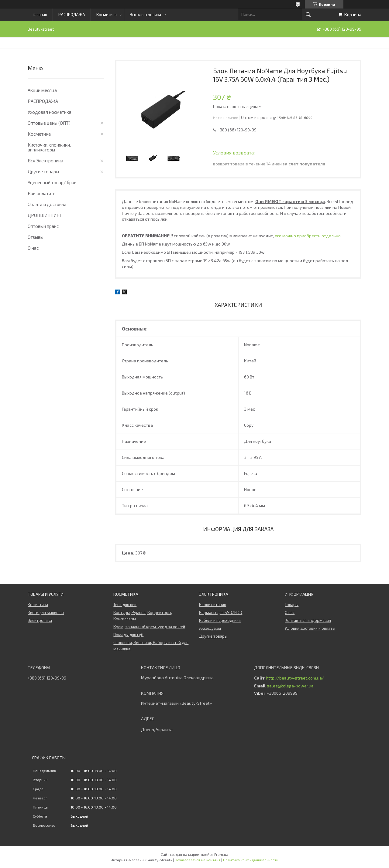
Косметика (107, 15)
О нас (33, 248)
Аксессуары (210, 628)
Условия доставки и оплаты (310, 628)
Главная (40, 15)
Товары (292, 605)
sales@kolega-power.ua (290, 686)
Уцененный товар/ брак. (53, 182)
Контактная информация (308, 620)
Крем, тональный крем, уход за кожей (149, 627)
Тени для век (125, 605)
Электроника (40, 620)
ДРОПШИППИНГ (45, 215)
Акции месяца (42, 90)
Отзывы (36, 237)
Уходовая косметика (50, 112)
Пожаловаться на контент (198, 860)
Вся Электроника (45, 161)
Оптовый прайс (43, 226)
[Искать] (308, 15)
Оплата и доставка (47, 204)
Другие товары (43, 171)
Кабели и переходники (220, 620)
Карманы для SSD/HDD (221, 612)
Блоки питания (213, 605)
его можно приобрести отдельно (308, 236)
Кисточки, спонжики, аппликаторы (49, 147)
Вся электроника (145, 15)
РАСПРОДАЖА (72, 15)
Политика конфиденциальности (251, 860)
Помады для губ (128, 635)
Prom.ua (221, 854)
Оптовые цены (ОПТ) (49, 123)
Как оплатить (42, 193)
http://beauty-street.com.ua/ (295, 678)
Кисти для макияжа (46, 612)
